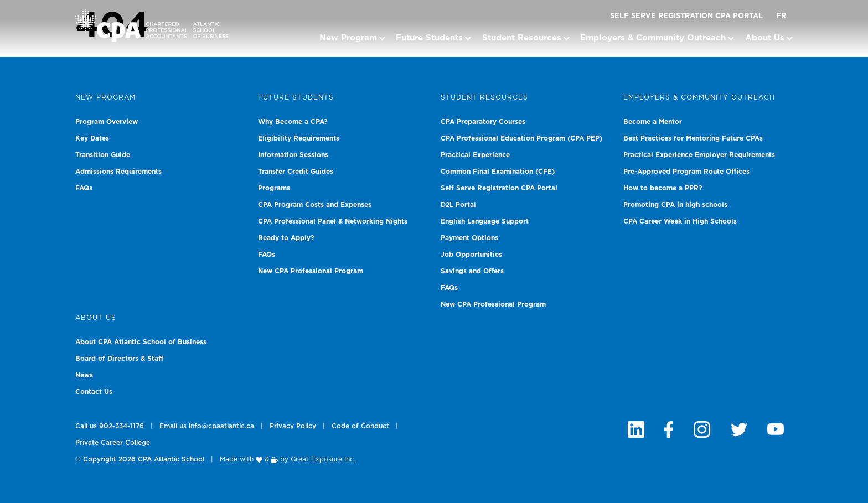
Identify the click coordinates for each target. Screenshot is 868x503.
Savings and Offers (472, 271)
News (84, 375)
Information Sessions (293, 155)
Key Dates (92, 138)
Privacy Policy (293, 426)
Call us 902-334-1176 (110, 426)
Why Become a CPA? (293, 122)
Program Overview (107, 122)
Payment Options (469, 238)
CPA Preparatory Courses (483, 122)
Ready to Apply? (286, 238)
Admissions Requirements (118, 172)
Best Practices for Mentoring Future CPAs (693, 138)
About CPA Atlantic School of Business (141, 342)
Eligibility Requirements (299, 138)
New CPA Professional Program (311, 271)
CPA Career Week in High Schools (680, 221)
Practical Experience (475, 155)
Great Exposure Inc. (323, 459)
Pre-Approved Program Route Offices (686, 172)
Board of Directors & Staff (119, 359)
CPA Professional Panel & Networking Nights (333, 221)
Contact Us (94, 392)
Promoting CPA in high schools (675, 205)
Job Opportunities (471, 255)
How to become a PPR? (663, 188)
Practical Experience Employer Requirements (699, 155)
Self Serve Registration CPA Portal (686, 16)
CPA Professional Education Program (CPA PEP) (521, 138)
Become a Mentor (653, 122)
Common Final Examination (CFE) (498, 172)
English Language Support (485, 221)
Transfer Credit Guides (296, 172)
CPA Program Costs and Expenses (315, 205)
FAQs (84, 188)
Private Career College (113, 443)
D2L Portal (458, 205)
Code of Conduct (360, 426)
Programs (274, 188)
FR (781, 16)
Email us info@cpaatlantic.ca (207, 426)
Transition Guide (103, 155)
